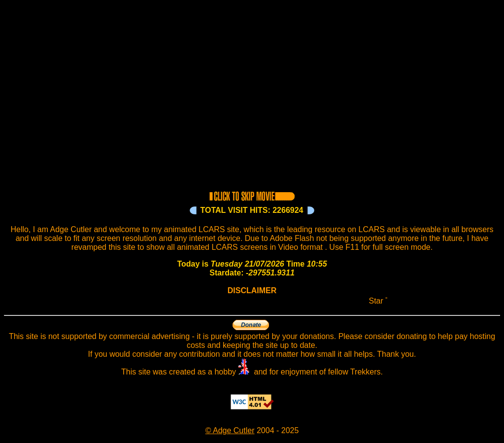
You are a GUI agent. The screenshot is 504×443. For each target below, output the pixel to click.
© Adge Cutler (230, 430)
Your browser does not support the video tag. (252, 95)
